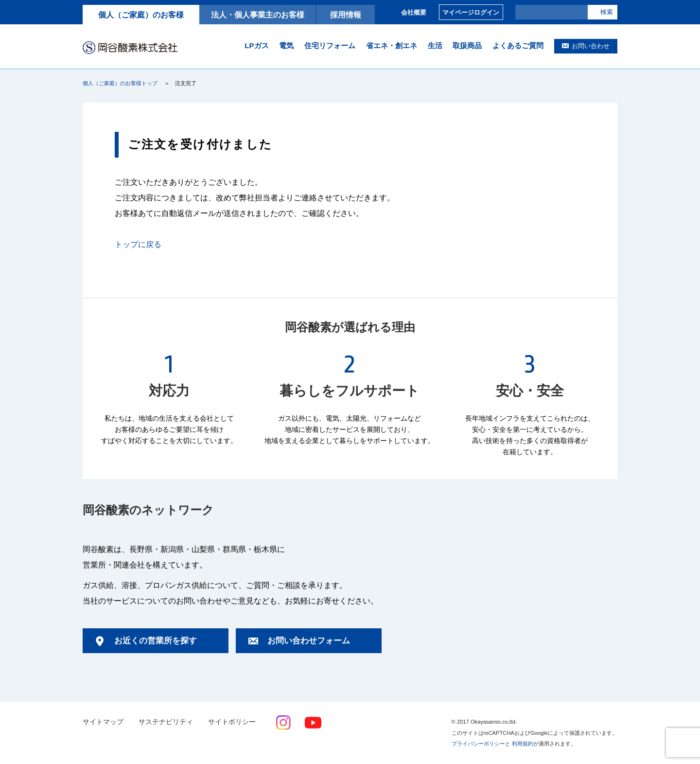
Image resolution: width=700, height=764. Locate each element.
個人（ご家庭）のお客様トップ (120, 83)
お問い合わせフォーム (309, 641)
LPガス (256, 45)
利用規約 (523, 744)
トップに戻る (138, 244)
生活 (435, 45)
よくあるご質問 (518, 45)
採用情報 (346, 15)
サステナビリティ (166, 722)
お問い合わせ (591, 46)
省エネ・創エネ (392, 45)
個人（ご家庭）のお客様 (141, 15)
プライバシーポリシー (478, 744)
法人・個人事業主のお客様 (258, 15)
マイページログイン (471, 12)
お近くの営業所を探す (156, 641)
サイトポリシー (232, 722)
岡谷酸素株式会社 (130, 47)
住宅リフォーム (330, 45)
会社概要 (414, 12)
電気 (286, 45)
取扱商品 (467, 45)
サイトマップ (103, 722)
